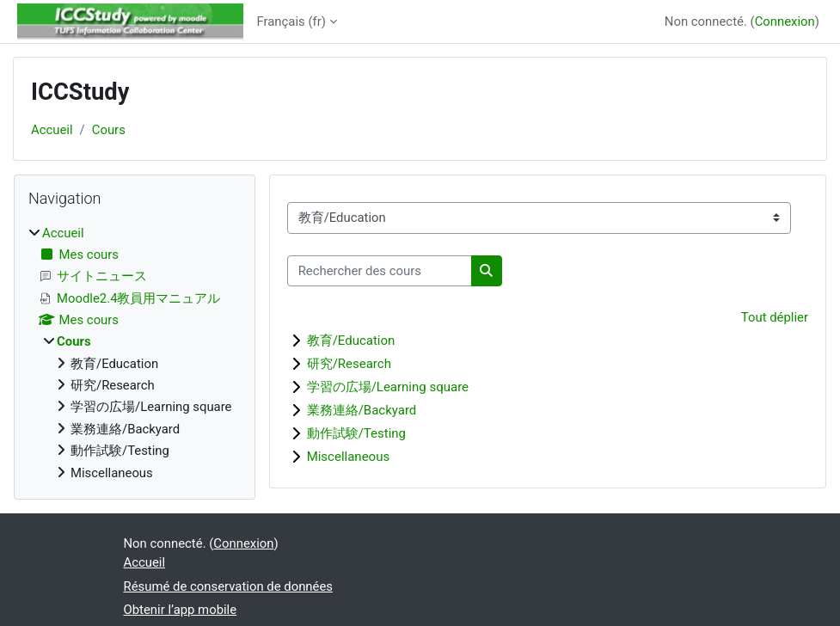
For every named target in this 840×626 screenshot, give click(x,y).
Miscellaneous (349, 457)
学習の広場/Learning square (388, 387)
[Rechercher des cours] (380, 271)
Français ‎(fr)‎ (291, 21)
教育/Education (351, 341)
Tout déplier (775, 317)
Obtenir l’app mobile (181, 610)
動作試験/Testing (356, 433)
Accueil (52, 130)
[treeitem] (135, 353)
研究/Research (349, 364)
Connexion (785, 21)
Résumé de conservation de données (229, 586)
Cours (109, 130)
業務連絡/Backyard (362, 410)
